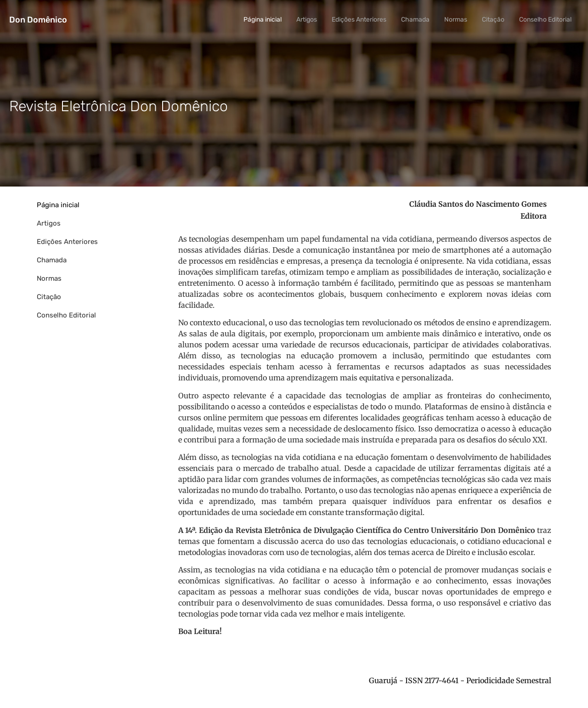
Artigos (307, 20)
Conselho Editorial (545, 20)
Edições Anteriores (359, 20)
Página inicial (263, 20)
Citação (493, 20)
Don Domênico (38, 20)
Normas (456, 20)
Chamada (415, 20)
